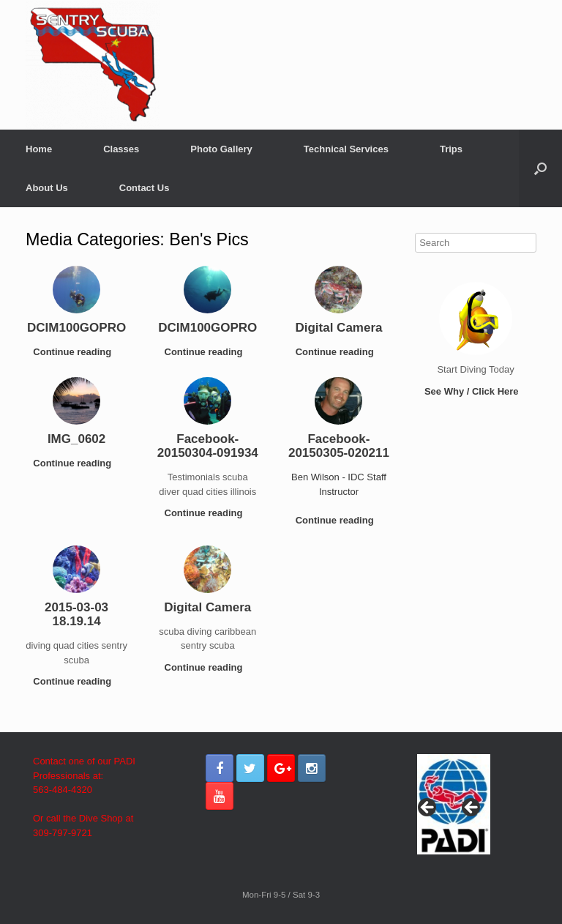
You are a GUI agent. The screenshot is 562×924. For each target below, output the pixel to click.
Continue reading (76, 352)
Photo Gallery (221, 149)
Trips (451, 149)
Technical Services (346, 149)
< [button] (428, 808)
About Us (47, 188)
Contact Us (145, 188)
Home (39, 149)
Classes (121, 149)
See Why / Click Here (476, 391)
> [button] (472, 808)
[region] (454, 812)
